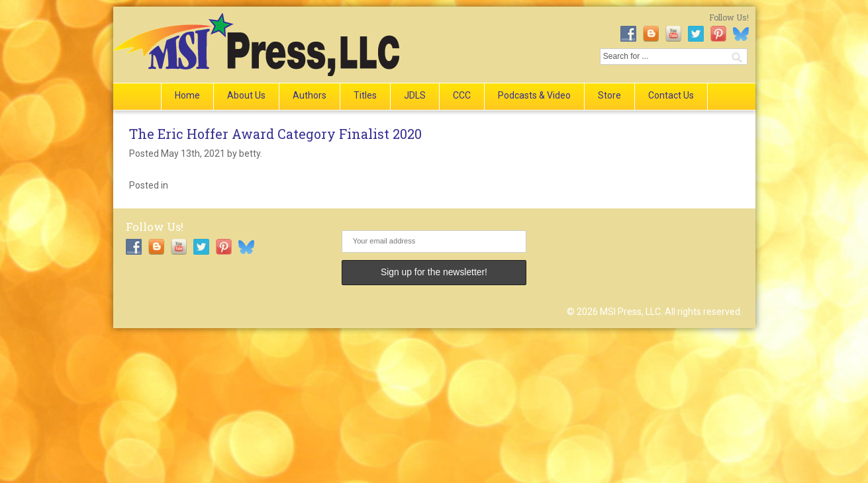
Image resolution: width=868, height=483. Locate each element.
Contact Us (671, 95)
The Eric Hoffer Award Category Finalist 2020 (275, 134)
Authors (310, 95)
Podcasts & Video (534, 95)
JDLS (415, 95)
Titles (365, 95)
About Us (246, 95)
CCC (462, 95)
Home (187, 95)
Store (609, 95)
